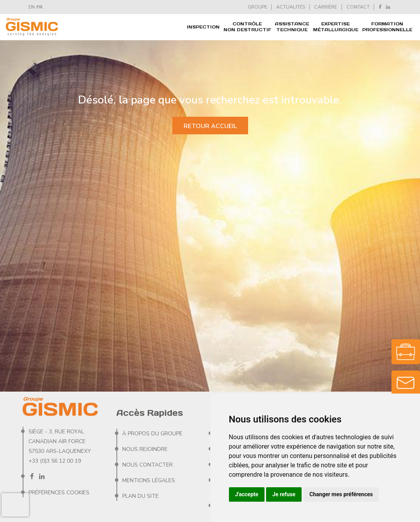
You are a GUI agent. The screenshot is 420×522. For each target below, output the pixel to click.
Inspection (203, 27)
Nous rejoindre (145, 449)
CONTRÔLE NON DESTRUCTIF (247, 27)
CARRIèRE (326, 7)
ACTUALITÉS (291, 7)
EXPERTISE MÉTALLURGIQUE (336, 27)
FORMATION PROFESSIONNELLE (387, 27)
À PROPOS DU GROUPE (152, 434)
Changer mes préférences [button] (341, 494)
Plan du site (140, 496)
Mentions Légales (149, 480)
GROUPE (257, 7)
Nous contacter (147, 465)
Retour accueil (210, 126)
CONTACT (358, 7)
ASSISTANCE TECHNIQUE (292, 27)
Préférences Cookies (59, 493)
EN (32, 7)
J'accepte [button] (247, 494)
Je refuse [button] (284, 494)
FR (39, 7)
